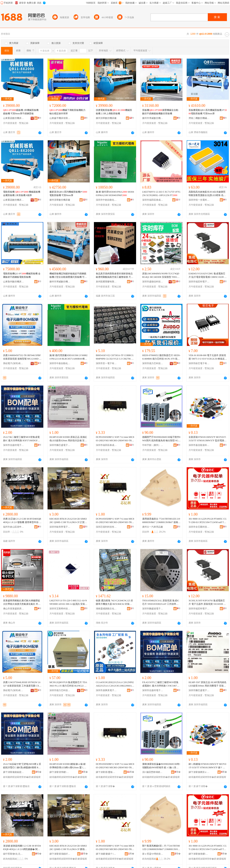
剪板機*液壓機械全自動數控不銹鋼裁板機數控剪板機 (160, 112)
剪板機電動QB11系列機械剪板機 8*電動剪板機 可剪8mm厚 (208, 112)
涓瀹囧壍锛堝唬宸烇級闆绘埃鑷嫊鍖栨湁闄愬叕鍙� (153, 772)
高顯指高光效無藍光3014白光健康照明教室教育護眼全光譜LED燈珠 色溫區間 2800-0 (207, 194)
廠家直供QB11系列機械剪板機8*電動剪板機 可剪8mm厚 (68, 194)
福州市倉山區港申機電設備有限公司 (14, 527)
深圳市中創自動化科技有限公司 (106, 200)
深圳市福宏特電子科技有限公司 (199, 282)
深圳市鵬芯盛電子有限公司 (60, 445)
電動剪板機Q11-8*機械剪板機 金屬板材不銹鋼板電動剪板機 (22, 275)
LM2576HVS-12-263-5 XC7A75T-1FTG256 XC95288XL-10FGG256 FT (161, 194)
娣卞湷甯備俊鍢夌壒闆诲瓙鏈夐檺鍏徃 (14, 772)
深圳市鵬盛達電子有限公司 (153, 609)
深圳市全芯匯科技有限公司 (199, 527)
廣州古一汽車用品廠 (153, 527)
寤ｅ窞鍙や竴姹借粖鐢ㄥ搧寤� (153, 854)
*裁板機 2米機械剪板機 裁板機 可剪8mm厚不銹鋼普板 (21, 112)
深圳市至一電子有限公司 (106, 363)
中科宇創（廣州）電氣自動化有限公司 (153, 445)
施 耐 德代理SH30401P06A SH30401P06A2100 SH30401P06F (115, 194)
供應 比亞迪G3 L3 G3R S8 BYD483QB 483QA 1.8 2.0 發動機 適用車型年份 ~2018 (22, 521)
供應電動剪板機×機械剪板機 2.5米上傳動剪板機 (114, 112)
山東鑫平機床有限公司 (60, 118)
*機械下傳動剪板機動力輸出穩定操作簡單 (67, 112)
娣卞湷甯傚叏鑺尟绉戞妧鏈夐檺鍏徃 (199, 854)
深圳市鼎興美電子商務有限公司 (106, 690)
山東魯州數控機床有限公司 (14, 282)
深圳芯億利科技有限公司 (106, 527)
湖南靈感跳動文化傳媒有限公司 (106, 609)
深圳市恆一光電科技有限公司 (199, 200)
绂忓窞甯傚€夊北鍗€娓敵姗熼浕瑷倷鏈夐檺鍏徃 (14, 854)
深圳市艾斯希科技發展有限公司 (60, 609)
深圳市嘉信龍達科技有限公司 (199, 445)
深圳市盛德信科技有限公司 (153, 282)
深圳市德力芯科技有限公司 (153, 363)
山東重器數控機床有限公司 (14, 118)
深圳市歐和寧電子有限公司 (60, 527)
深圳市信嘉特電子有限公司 (14, 445)
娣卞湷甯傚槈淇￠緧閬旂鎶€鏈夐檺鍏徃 (199, 772)
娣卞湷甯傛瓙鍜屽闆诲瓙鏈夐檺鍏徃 (60, 854)
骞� (38, 772)
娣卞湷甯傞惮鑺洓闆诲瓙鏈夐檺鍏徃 (60, 772)
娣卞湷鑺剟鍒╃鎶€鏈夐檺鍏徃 (106, 854)
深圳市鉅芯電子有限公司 (199, 363)
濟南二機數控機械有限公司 (199, 118)
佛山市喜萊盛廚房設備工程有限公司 (14, 609)
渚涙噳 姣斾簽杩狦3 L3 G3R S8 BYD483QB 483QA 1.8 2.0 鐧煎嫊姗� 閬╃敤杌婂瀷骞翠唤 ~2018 (22, 848)
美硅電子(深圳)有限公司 (14, 363)
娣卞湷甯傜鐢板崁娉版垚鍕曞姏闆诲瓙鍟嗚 (106, 772)
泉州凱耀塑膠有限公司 (106, 282)
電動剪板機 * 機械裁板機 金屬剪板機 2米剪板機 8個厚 (22, 194)
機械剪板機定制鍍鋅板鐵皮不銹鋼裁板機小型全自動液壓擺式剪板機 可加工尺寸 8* (68, 275)
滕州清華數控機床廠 (106, 118)
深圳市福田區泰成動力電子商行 (153, 200)
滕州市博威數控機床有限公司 (153, 118)
